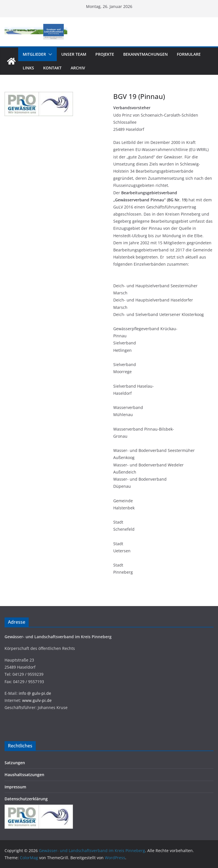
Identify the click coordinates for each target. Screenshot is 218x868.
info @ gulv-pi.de (35, 693)
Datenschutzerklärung (26, 799)
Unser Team (74, 54)
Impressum (15, 787)
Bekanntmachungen (145, 54)
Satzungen (15, 763)
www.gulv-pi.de (37, 700)
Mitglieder (34, 54)
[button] (49, 54)
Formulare (189, 54)
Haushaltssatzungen (24, 775)
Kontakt (52, 68)
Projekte (105, 54)
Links (28, 68)
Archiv (78, 68)
